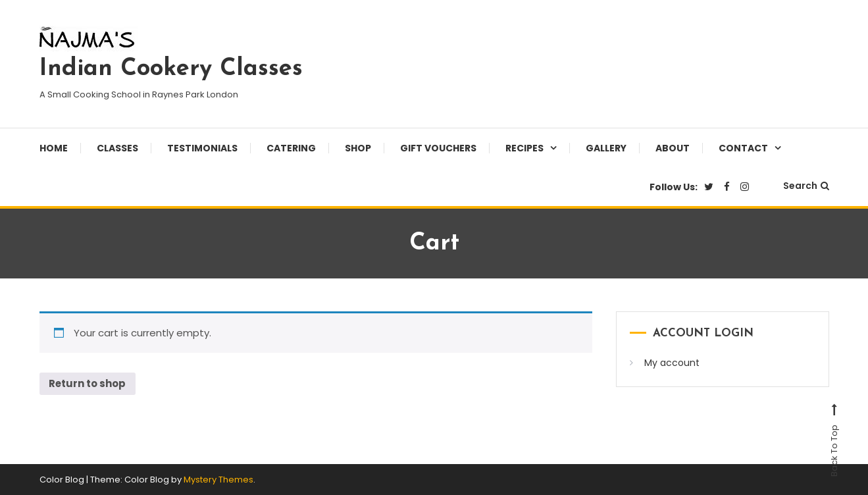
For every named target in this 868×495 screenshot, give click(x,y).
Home (54, 148)
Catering (291, 148)
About (673, 148)
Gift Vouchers (438, 148)
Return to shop (88, 384)
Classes (117, 148)
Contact (743, 148)
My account (672, 363)
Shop (358, 148)
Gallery (606, 148)
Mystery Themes (218, 480)
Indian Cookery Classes (171, 69)
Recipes (524, 148)
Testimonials (202, 148)
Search (806, 186)
